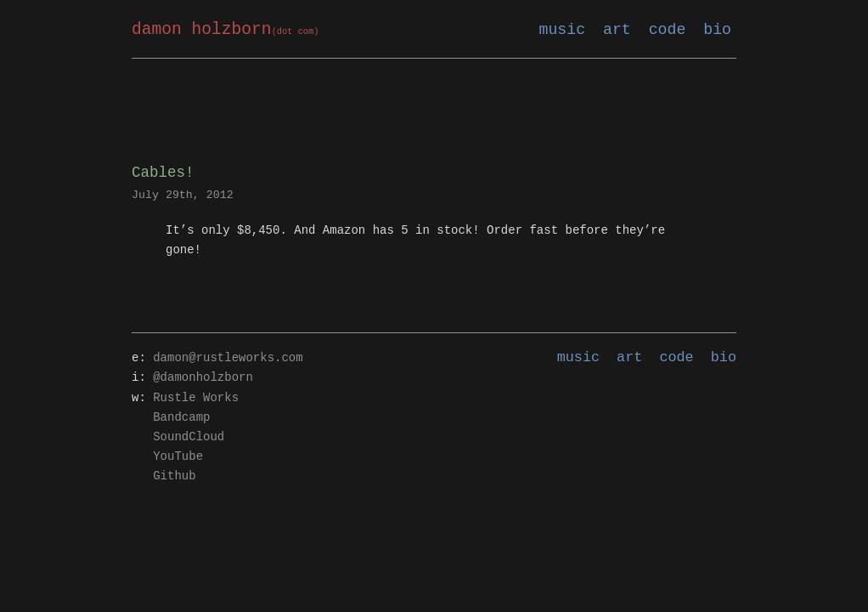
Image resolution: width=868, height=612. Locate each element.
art (617, 30)
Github (174, 476)
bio (717, 30)
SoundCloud (189, 437)
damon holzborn (225, 30)
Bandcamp (181, 418)
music (563, 30)
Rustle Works (196, 398)
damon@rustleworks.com (228, 358)
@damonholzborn (203, 378)
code (668, 30)
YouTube (178, 457)
